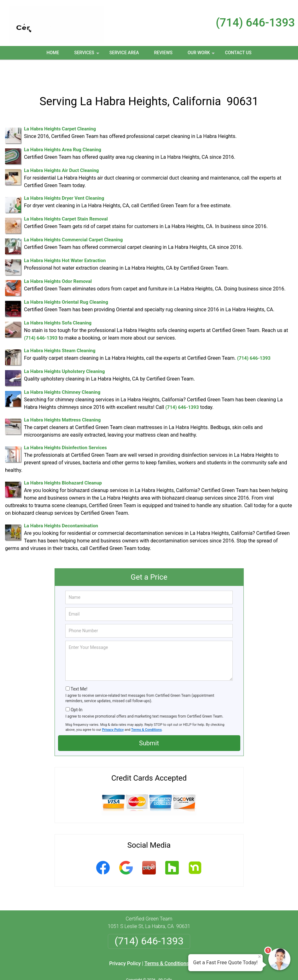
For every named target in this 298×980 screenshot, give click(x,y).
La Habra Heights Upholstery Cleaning (64, 351)
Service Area (124, 53)
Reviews (163, 53)
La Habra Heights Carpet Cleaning (60, 108)
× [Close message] (260, 957)
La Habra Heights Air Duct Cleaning (61, 150)
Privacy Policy (113, 709)
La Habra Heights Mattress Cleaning (62, 399)
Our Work (202, 55)
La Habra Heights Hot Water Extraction (65, 240)
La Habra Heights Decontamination (61, 505)
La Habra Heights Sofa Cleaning (58, 302)
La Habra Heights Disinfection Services (65, 427)
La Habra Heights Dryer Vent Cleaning (64, 177)
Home (53, 53)
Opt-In (76, 689)
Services (87, 55)
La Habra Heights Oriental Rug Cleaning (66, 281)
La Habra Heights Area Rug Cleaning (63, 129)
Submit (149, 722)
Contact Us (238, 53)
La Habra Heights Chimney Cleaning (62, 371)
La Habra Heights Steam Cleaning (60, 330)
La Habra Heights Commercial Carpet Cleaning (73, 219)
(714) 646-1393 (255, 23)
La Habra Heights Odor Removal (58, 261)
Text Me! (79, 668)
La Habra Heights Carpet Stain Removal (66, 198)
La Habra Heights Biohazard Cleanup (63, 462)
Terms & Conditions (146, 709)
